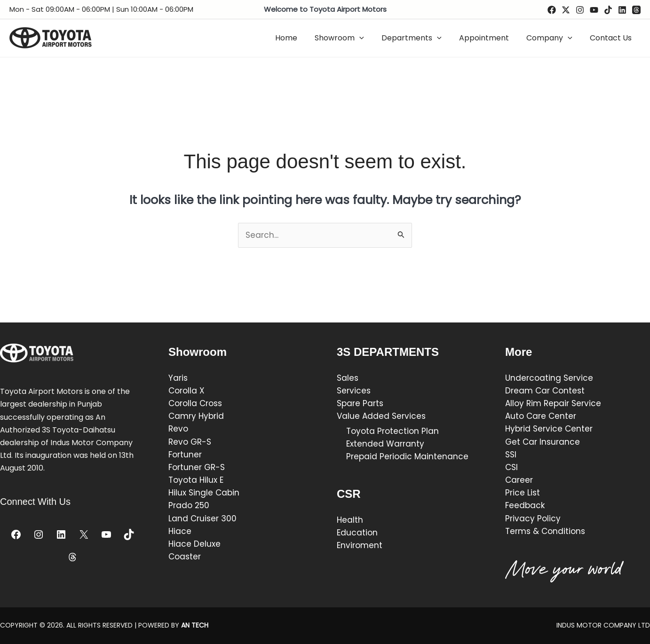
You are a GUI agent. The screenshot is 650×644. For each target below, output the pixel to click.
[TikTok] (608, 10)
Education (357, 533)
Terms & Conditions (545, 531)
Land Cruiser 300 (202, 518)
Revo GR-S (190, 442)
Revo (178, 429)
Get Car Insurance (543, 442)
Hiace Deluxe (194, 544)
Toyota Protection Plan (392, 431)
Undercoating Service (549, 378)
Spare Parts (361, 403)
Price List (523, 493)
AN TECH (195, 625)
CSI (511, 467)
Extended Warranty (385, 444)
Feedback (525, 505)
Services (354, 391)
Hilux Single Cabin (204, 493)
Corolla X (186, 391)
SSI (511, 455)
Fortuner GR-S (197, 467)
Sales (348, 378)
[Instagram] (580, 10)
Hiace (180, 531)
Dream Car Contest (545, 391)
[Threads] (636, 10)
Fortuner (185, 455)
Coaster (185, 557)
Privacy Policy (533, 518)
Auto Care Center (541, 416)
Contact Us (612, 38)
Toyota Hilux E (196, 480)
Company (553, 38)
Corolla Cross (195, 403)
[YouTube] (594, 10)
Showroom (351, 38)
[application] (371, 38)
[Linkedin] (622, 10)
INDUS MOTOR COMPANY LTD (603, 625)
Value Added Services (381, 416)
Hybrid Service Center (549, 429)
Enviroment (360, 545)
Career (519, 480)
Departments (420, 38)
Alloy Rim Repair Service (553, 403)
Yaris (178, 378)
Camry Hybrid (196, 416)
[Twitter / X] (566, 10)
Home (300, 38)
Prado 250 (189, 505)
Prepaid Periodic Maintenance (407, 456)
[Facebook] (552, 10)
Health (350, 520)
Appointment (490, 38)
